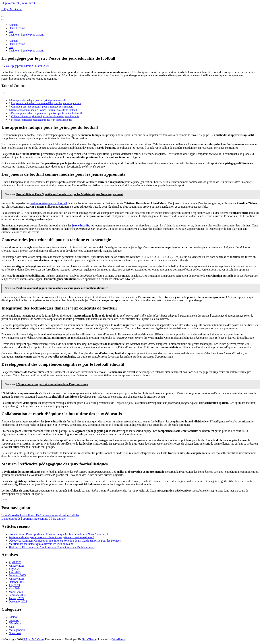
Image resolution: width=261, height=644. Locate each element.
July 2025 (14, 569)
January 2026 (16, 566)
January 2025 (16, 579)
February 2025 (17, 575)
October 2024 (17, 582)
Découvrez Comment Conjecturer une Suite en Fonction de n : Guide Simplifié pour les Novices (65, 541)
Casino (13, 617)
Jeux (4, 500)
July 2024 (14, 585)
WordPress (119, 639)
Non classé (15, 633)
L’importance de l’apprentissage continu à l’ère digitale (34, 519)
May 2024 (15, 588)
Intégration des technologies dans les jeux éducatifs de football (44, 110)
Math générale (17, 630)
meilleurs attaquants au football (49, 203)
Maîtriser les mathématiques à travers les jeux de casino (41, 544)
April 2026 (15, 562)
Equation (14, 620)
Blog (12, 31)
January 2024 (16, 598)
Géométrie (15, 623)
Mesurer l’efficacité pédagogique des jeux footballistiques (42, 120)
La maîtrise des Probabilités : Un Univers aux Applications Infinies (40, 515)
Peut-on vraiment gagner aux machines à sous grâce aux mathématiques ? (51, 537)
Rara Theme (89, 639)
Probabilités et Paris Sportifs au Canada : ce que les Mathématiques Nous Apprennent (58, 534)
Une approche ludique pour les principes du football (38, 100)
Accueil (13, 25)
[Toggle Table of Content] (4, 94)
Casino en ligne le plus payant (26, 35)
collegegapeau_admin (19, 66)
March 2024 (16, 592)
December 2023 (18, 601)
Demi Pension (17, 28)
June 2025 (15, 572)
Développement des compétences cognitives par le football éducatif (47, 113)
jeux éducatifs (81, 225)
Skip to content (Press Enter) (18, 3)
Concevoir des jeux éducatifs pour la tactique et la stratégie (42, 107)
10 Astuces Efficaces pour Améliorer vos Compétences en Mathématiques (52, 547)
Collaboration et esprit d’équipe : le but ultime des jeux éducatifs (45, 116)
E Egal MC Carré (12, 9)
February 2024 (17, 595)
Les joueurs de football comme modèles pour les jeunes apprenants (46, 103)
